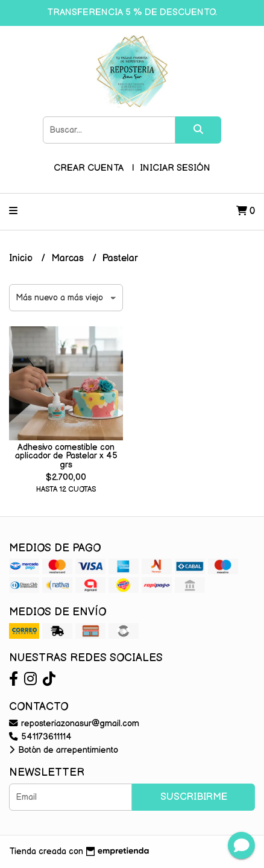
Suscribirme (194, 797)
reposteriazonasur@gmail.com (74, 724)
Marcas (69, 258)
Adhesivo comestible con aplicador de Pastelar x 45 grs (66, 456)
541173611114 (40, 737)
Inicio (22, 258)
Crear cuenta (89, 168)
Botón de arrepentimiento (64, 750)
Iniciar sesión (175, 168)
